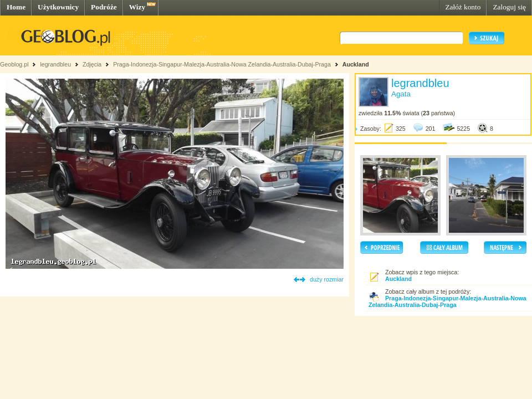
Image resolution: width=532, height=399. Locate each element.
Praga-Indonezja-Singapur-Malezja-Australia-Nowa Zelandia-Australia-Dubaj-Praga (222, 64)
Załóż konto (463, 7)
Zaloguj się (509, 7)
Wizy (137, 7)
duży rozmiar (327, 279)
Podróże (104, 7)
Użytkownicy (58, 7)
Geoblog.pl (14, 64)
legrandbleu (55, 64)
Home (16, 7)
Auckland (356, 64)
